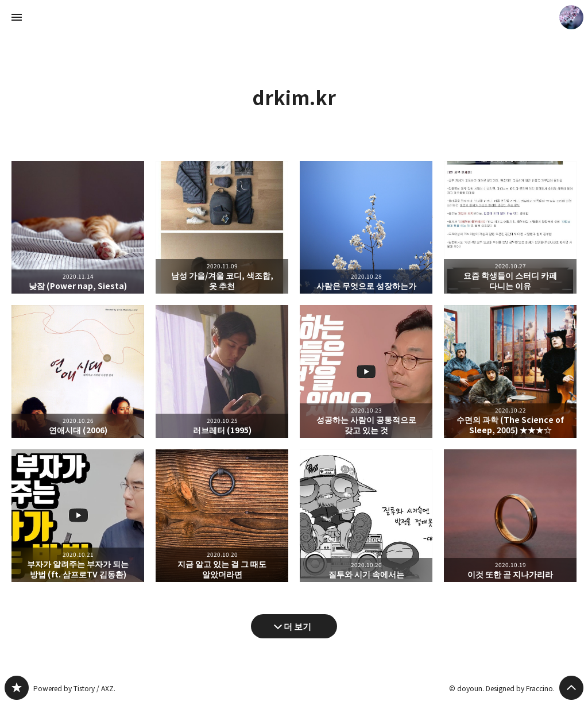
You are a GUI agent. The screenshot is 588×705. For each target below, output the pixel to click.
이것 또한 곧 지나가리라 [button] (510, 516)
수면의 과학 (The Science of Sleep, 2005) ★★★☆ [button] (510, 371)
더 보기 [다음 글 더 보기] (297, 626)
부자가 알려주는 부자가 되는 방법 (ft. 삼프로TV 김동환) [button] (78, 516)
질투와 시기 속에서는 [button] (366, 516)
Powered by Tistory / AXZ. (74, 688)
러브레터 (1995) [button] (222, 371)
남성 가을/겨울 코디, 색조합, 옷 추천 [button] (222, 227)
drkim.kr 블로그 (17, 688)
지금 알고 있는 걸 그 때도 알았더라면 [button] (222, 516)
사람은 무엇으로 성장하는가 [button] (366, 227)
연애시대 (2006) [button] (78, 371)
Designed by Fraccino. (520, 688)
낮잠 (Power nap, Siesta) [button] (78, 227)
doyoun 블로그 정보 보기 (571, 17)
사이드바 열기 (17, 17)
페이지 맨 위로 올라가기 (571, 688)
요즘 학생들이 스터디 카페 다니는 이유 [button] (510, 227)
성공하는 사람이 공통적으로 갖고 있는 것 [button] (366, 371)
